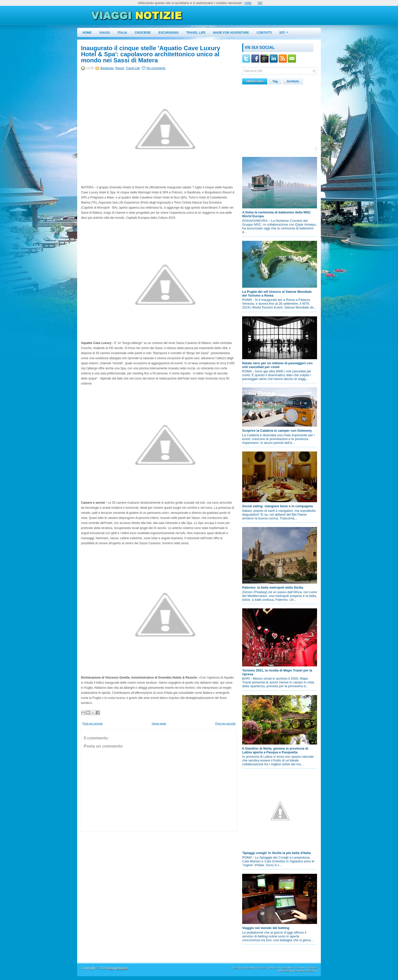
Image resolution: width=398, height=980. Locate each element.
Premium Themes (306, 968)
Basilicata (107, 68)
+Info (248, 3)
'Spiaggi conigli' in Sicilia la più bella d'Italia (276, 853)
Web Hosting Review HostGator (297, 971)
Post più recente (93, 723)
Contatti (264, 33)
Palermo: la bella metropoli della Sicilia (273, 587)
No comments (156, 68)
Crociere (143, 33)
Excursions (168, 33)
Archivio (293, 81)
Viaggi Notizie (118, 968)
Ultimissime (255, 81)
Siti (285, 31)
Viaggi (105, 33)
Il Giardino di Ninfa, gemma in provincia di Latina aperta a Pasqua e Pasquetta (275, 750)
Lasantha (287, 968)
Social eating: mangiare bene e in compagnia (277, 506)
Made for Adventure (231, 33)
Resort (120, 68)
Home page (159, 723)
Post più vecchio (225, 723)
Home (87, 33)
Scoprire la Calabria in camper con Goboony (277, 431)
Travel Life (196, 33)
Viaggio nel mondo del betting (266, 928)
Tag (275, 81)
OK (260, 3)
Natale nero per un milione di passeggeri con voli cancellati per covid (277, 365)
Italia (122, 33)
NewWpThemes (256, 968)
